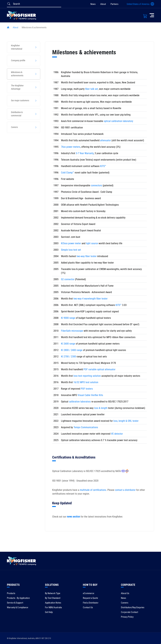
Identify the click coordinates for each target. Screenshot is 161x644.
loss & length (101, 408)
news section (73, 517)
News (93, 4)
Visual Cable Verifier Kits (90, 395)
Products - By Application (18, 598)
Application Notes (53, 603)
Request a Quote (90, 598)
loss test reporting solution (87, 376)
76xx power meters (71, 147)
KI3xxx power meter (71, 243)
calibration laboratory (80, 402)
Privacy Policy (127, 617)
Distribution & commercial (17, 114)
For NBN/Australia (53, 607)
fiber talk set (92, 89)
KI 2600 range (68, 344)
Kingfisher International (17, 47)
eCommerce (89, 593)
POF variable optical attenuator (99, 369)
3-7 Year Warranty (85, 153)
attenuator (106, 140)
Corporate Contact (129, 612)
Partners (114, 4)
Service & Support (15, 603)
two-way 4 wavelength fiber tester (90, 299)
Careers (14, 127)
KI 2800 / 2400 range (72, 350)
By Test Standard (53, 598)
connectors (96, 185)
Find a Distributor (91, 603)
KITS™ (103, 166)
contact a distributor (125, 490)
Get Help (49, 612)
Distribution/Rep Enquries (133, 607)
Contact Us (88, 607)
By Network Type (53, 593)
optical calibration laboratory (118, 121)
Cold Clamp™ (68, 173)
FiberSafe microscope (72, 331)
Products (11, 593)
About (103, 4)
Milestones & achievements (17, 74)
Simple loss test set (71, 250)
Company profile (18, 60)
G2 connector (68, 279)
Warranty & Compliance (18, 607)
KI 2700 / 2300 (68, 357)
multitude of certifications (93, 490)
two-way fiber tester (87, 256)
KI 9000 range (68, 318)
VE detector (117, 434)
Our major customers (20, 100)
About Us (125, 593)
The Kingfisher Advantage (17, 87)
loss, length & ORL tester (126, 421)
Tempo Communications (86, 427)
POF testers (87, 389)
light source (92, 243)
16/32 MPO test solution (86, 382)
